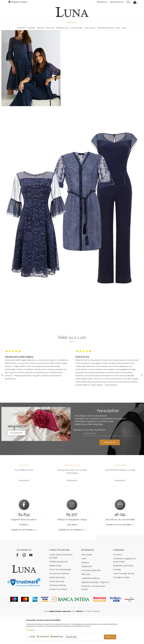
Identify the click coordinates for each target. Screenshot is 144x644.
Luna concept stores (124, 602)
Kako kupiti (87, 583)
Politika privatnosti (58, 590)
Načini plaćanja (57, 606)
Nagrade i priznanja (123, 594)
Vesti (84, 587)
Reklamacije (55, 594)
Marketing (58, 637)
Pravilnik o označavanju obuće (93, 616)
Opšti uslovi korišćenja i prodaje (61, 584)
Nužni (33, 637)
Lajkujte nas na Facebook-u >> (24, 558)
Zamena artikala (58, 613)
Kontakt (117, 598)
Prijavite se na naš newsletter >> (120, 553)
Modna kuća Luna (9, 34)
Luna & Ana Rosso (119, 30)
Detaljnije (31, 630)
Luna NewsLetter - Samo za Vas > (73, 30)
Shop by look (25, 34)
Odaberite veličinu (91, 606)
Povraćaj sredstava (59, 602)
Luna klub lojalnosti (91, 599)
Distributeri (87, 595)
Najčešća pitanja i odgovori (95, 610)
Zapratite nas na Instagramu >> (72, 558)
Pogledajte (24, 509)
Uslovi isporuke (57, 610)
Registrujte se (117, 2)
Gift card (86, 602)
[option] (25, 30)
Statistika (44, 637)
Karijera (85, 591)
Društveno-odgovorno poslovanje (125, 588)
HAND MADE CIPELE (25, 30)
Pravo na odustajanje (60, 598)
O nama (118, 583)
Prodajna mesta (121, 606)
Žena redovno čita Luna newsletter (120, 548)
